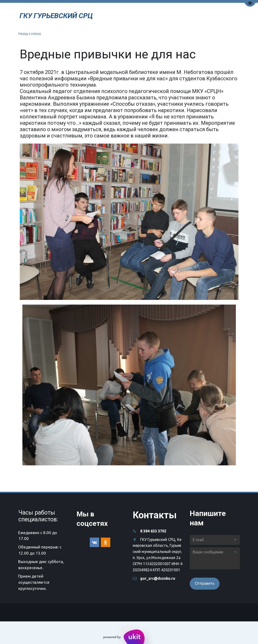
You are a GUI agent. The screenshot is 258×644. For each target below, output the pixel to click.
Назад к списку (30, 34)
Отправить (205, 583)
